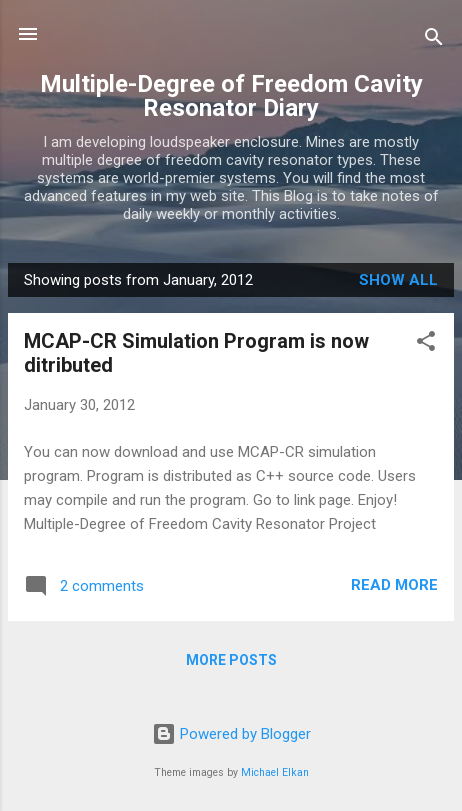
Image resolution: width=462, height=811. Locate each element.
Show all (398, 280)
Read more (394, 585)
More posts (231, 660)
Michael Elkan (275, 772)
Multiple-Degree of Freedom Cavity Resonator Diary (231, 96)
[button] (426, 344)
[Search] (434, 40)
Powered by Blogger (231, 734)
